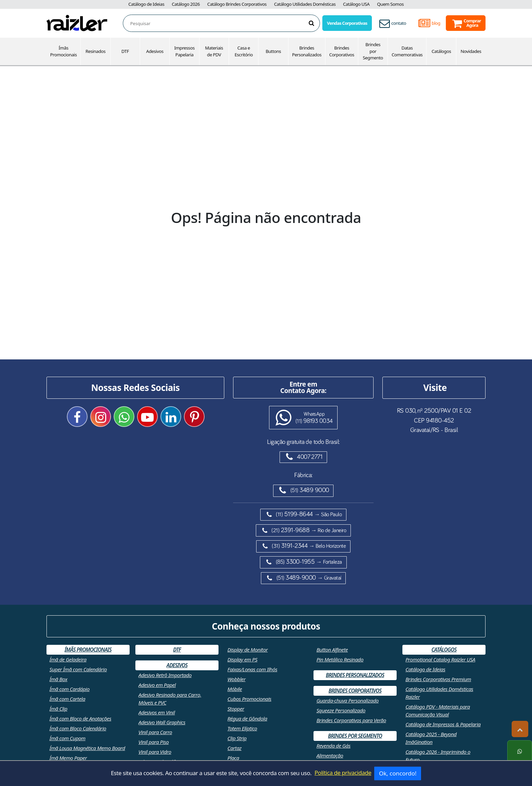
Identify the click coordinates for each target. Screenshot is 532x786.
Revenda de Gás (334, 746)
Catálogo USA (356, 4)
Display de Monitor (248, 650)
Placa (233, 758)
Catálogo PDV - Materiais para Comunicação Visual (438, 710)
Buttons (273, 51)
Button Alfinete (332, 650)
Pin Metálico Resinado (340, 659)
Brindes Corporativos (342, 51)
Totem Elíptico (242, 728)
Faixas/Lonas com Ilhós (252, 669)
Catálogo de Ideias (146, 4)
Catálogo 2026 (186, 4)
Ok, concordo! (398, 773)
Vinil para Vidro (155, 752)
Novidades (471, 51)
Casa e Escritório (243, 51)
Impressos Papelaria (184, 51)
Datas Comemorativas (407, 51)
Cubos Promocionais (249, 699)
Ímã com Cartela (67, 699)
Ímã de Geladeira (68, 659)
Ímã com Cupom (68, 738)
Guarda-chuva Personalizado (348, 700)
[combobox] (225, 24)
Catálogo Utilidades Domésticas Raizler (439, 693)
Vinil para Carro (155, 732)
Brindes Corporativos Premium (438, 679)
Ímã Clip (59, 709)
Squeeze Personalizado (341, 710)
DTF (125, 51)
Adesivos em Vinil (157, 712)
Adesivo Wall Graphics (162, 722)
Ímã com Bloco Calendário (78, 728)
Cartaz (234, 748)
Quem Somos (390, 4)
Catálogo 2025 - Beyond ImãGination (431, 738)
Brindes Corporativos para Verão (351, 720)
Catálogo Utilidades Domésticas (305, 4)
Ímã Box (59, 679)
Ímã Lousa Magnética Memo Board (87, 748)
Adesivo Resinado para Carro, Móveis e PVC (170, 699)
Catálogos (441, 51)
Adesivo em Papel (157, 685)
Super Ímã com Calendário (78, 669)
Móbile (235, 689)
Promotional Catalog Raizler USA (440, 659)
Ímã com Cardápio (70, 689)
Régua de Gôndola (247, 718)
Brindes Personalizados (307, 51)
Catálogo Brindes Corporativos (237, 4)
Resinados (96, 51)
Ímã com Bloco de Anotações (80, 718)
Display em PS (242, 659)
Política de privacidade (343, 773)
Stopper (236, 709)
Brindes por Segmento (373, 51)
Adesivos (155, 51)
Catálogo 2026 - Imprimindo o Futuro (438, 756)
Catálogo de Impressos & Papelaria (443, 724)
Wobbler (236, 679)
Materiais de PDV (214, 51)
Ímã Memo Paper (68, 758)
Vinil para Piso (154, 742)
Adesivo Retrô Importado (165, 675)
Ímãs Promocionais (64, 51)
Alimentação (330, 755)
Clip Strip (237, 738)
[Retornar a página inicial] (77, 23)
